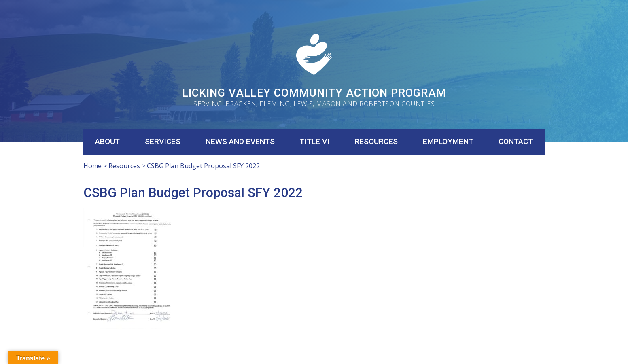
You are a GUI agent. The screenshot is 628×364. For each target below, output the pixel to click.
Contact (516, 141)
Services (163, 141)
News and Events (240, 141)
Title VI (314, 141)
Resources (376, 141)
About (107, 141)
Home (92, 166)
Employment (448, 141)
